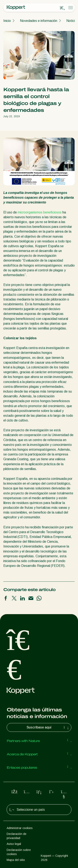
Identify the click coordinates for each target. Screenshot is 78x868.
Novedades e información (39, 21)
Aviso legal (14, 844)
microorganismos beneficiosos (40, 212)
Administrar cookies (20, 828)
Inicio (7, 21)
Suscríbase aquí (48, 727)
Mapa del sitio (16, 860)
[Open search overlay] (62, 8)
